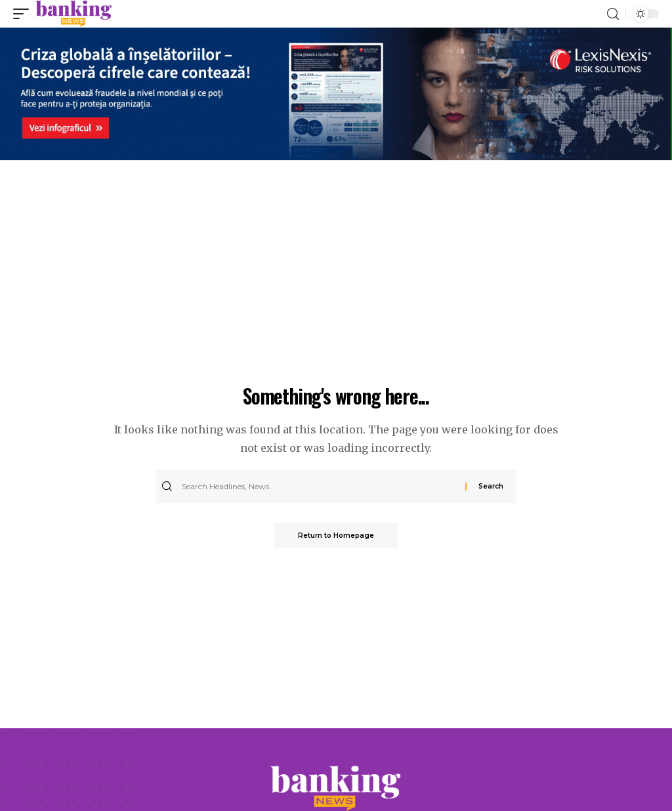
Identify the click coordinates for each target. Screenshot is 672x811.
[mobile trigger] (24, 14)
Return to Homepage (336, 536)
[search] (613, 14)
